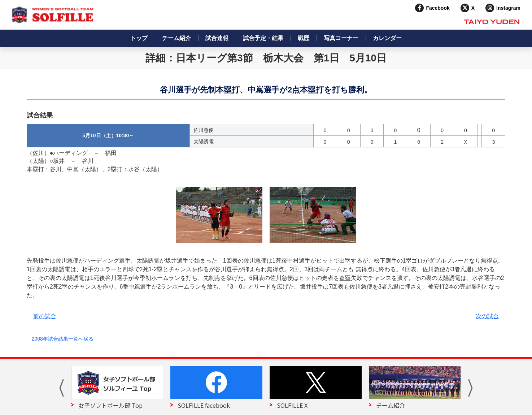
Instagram (508, 8)
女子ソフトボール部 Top (110, 405)
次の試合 (487, 316)
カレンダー (387, 38)
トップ (139, 38)
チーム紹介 (176, 38)
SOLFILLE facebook (204, 405)
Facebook (438, 8)
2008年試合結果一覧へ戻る (63, 339)
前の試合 (45, 316)
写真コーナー (341, 38)
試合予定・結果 (263, 38)
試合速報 (217, 38)
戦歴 (304, 38)
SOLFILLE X (292, 405)
